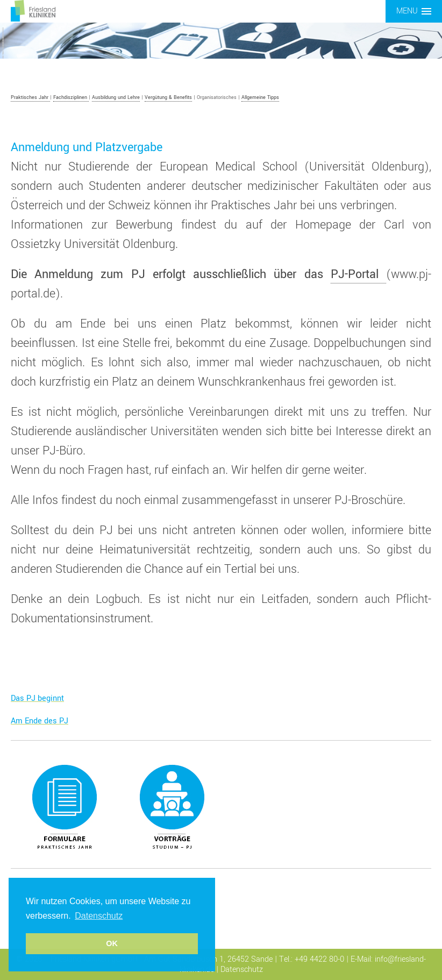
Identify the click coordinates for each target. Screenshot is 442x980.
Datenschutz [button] (99, 916)
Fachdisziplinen (71, 98)
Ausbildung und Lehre (116, 98)
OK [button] (112, 943)
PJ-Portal (358, 274)
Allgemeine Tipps (260, 98)
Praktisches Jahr (30, 98)
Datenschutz (242, 970)
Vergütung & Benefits (168, 98)
